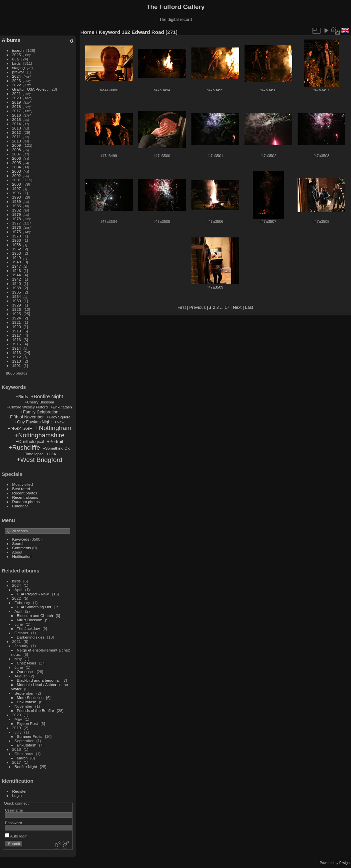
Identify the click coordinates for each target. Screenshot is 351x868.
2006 (17, 158)
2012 (17, 132)
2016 (17, 115)
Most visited (23, 484)
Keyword (110, 32)
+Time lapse (33, 454)
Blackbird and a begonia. (38, 680)
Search (18, 543)
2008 (17, 150)
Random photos (26, 502)
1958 (17, 245)
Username (14, 810)
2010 (17, 141)
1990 (17, 197)
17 (227, 307)
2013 (17, 128)
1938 (17, 288)
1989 (17, 201)
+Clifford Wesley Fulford (27, 407)
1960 (17, 240)
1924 (17, 318)
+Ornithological (30, 441)
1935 (17, 292)
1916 (17, 340)
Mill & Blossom (30, 620)
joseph (18, 50)
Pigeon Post (27, 723)
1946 (17, 270)
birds (17, 63)
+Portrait (55, 441)
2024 (17, 76)
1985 (17, 206)
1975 (17, 232)
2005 (17, 163)
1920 (17, 327)
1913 (17, 352)
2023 (17, 81)
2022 (17, 85)
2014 (17, 124)
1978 (17, 219)
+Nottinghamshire (39, 435)
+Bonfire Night (47, 396)
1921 (17, 322)
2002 (17, 175)
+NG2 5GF (20, 428)
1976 (17, 227)
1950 (17, 253)
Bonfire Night (26, 767)
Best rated (21, 489)
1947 (17, 266)
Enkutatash (27, 702)
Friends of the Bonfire (36, 710)
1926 (17, 309)
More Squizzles (30, 697)
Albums (11, 40)
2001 (17, 180)
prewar (18, 72)
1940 (17, 283)
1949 (17, 258)
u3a (16, 59)
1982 (17, 210)
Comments (22, 548)
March (22, 758)
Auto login (16, 836)
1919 (17, 331)
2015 (17, 119)
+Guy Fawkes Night (33, 422)
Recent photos (25, 493)
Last (249, 307)
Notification (22, 556)
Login (17, 795)
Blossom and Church (35, 615)
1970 (17, 236)
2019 (17, 102)
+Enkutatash (61, 407)
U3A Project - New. (33, 594)
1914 (17, 348)
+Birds (22, 397)
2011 (17, 137)
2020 (17, 98)
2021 (17, 93)
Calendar (20, 506)
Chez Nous (27, 663)
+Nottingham (53, 428)
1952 (17, 249)
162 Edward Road (143, 32)
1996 (17, 193)
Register (20, 791)
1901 (17, 365)
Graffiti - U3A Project (30, 89)
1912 (17, 357)
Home (87, 32)
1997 (17, 188)
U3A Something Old (34, 607)
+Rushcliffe (24, 447)
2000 (17, 184)
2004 (17, 167)
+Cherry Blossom (40, 402)
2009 (17, 145)
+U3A (51, 454)
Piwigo (345, 863)
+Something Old (57, 448)
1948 (17, 262)
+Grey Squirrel (59, 417)
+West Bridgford (39, 460)
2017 (17, 111)
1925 (17, 314)
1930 (17, 301)
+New (59, 422)
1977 (17, 223)
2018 (17, 106)
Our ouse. (26, 672)
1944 (17, 275)
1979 (17, 214)
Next (237, 307)
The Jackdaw (28, 628)
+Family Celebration (39, 412)
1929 (17, 305)
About (17, 552)
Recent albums (25, 497)
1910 (17, 361)
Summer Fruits (30, 736)
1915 (17, 344)
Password (14, 823)
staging (19, 68)
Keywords (21, 539)
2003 (17, 171)
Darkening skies (31, 637)
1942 (17, 279)
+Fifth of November (26, 417)
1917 (17, 335)
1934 (17, 296)
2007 (17, 154)
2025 (17, 55)
